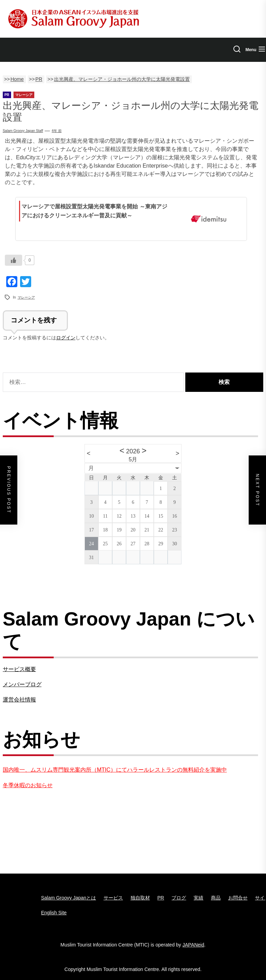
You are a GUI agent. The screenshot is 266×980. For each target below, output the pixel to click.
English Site (54, 913)
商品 (216, 898)
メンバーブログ (22, 684)
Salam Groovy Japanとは (68, 898)
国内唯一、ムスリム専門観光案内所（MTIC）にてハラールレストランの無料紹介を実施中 (115, 770)
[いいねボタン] (14, 260)
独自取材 (140, 898)
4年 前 (56, 131)
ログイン (66, 338)
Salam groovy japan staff (23, 131)
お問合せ (238, 898)
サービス (113, 898)
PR (161, 898)
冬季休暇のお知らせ (28, 785)
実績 (198, 898)
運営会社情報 (19, 700)
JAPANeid (193, 945)
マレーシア (26, 297)
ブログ (179, 898)
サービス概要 (19, 669)
